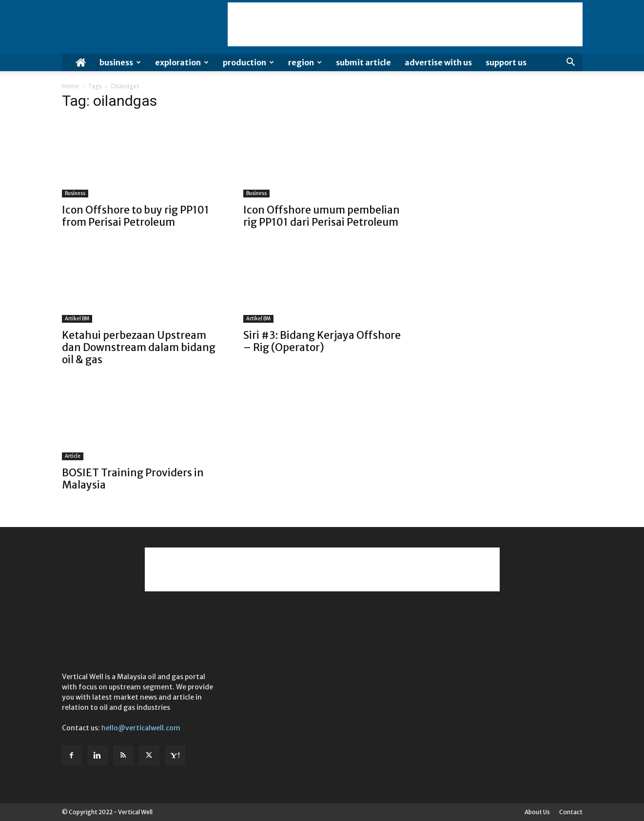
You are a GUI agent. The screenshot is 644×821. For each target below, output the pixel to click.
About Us (537, 812)
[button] (571, 63)
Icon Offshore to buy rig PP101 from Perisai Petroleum (136, 216)
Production (248, 62)
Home (70, 86)
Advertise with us (438, 62)
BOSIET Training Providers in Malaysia (133, 479)
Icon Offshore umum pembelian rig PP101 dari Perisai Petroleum (322, 216)
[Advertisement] (405, 24)
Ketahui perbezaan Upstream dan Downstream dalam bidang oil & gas (139, 347)
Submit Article (363, 62)
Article (73, 456)
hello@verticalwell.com (141, 728)
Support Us (506, 62)
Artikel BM (77, 319)
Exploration (182, 62)
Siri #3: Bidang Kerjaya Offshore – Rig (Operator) (322, 341)
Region (305, 62)
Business (120, 62)
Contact (571, 812)
